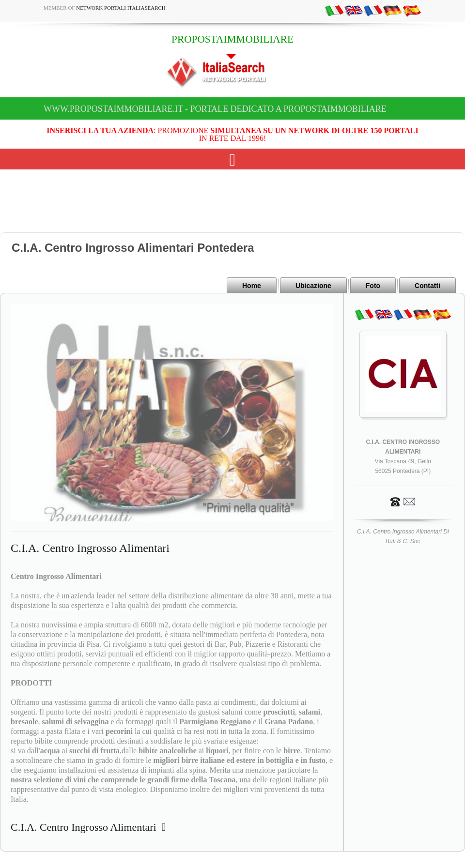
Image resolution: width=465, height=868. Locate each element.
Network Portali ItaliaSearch (121, 8)
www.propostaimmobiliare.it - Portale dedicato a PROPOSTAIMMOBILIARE (215, 109)
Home (252, 286)
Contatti (427, 286)
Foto (373, 286)
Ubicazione (313, 286)
